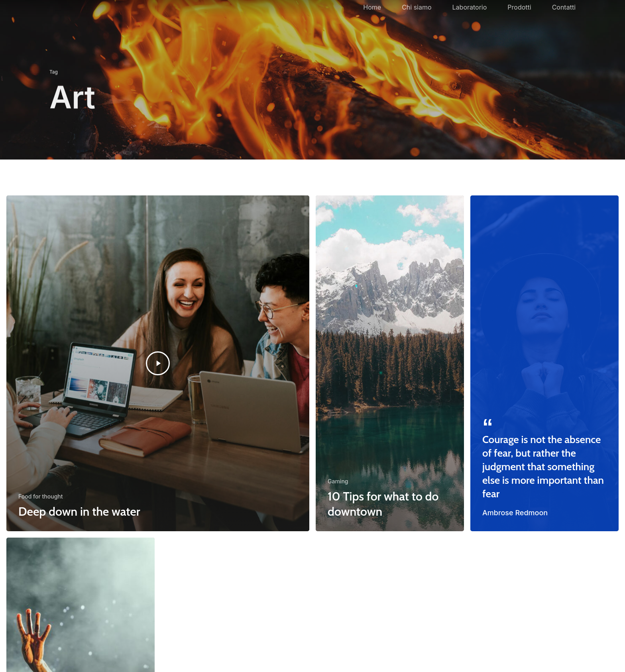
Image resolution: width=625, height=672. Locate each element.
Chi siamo (417, 18)
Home (372, 18)
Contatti (564, 18)
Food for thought (41, 496)
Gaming (338, 481)
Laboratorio (470, 18)
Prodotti (519, 18)
